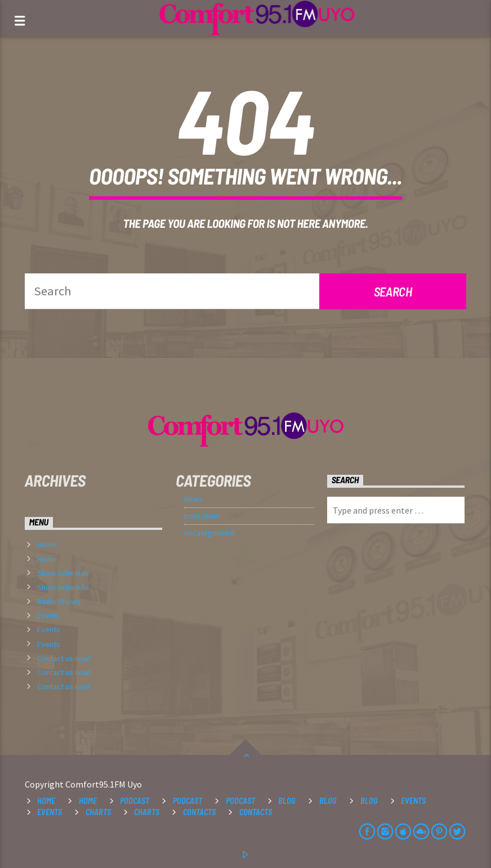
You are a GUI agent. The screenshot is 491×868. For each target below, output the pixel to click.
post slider (202, 516)
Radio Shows (59, 601)
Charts (98, 812)
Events (49, 615)
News (193, 499)
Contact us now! (64, 658)
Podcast (135, 801)
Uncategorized (209, 533)
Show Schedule (63, 573)
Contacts (199, 812)
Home (47, 545)
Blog (287, 801)
